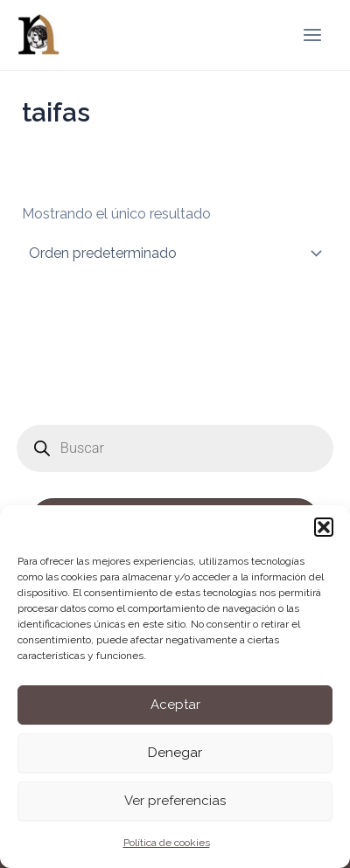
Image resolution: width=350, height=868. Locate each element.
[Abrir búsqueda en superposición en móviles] (175, 448)
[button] (324, 527)
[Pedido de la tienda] (175, 253)
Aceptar (175, 705)
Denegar (175, 753)
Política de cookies (167, 843)
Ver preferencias (175, 801)
